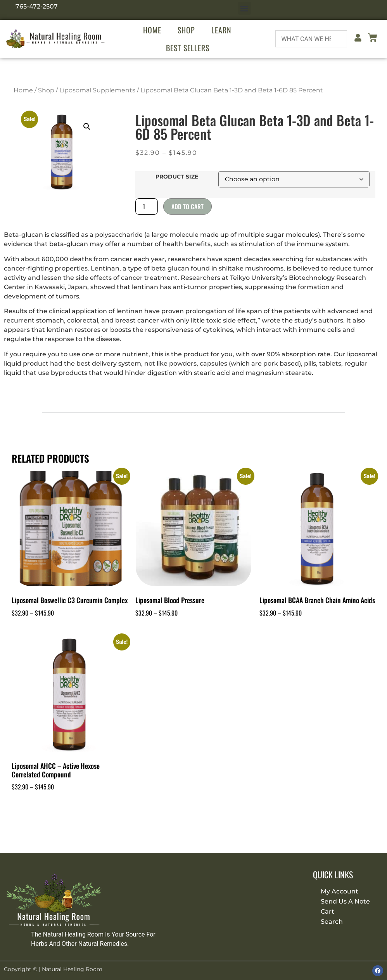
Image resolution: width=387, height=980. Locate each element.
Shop (186, 30)
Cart (327, 911)
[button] (244, 8)
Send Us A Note (345, 901)
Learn (221, 30)
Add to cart (187, 206)
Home (152, 30)
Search (332, 922)
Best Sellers (188, 48)
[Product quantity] (147, 206)
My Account (339, 891)
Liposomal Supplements (97, 90)
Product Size (177, 177)
